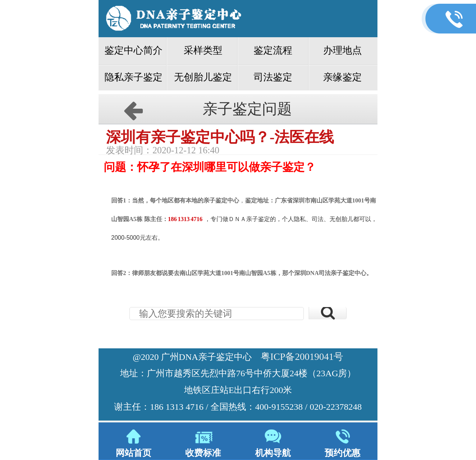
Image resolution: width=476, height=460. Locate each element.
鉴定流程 (273, 50)
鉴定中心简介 (134, 50)
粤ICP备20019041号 (302, 357)
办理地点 (342, 50)
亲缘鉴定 (342, 77)
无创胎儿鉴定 (203, 77)
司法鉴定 (273, 77)
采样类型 (203, 50)
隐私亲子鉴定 (134, 77)
